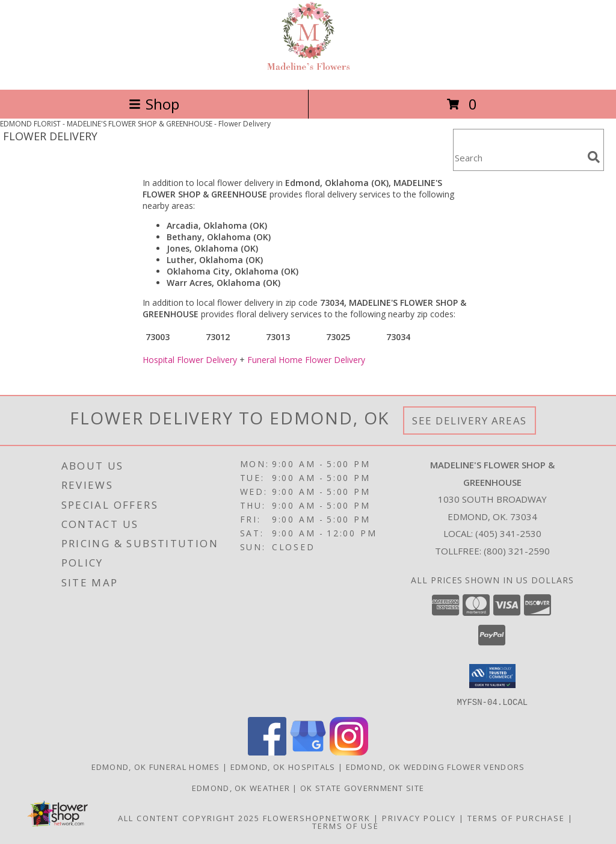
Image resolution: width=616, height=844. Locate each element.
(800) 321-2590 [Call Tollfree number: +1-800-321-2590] (517, 551)
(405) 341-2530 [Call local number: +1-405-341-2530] (508, 533)
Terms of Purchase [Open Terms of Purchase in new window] (516, 818)
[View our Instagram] (349, 752)
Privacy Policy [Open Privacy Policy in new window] (419, 818)
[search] (594, 157)
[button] (492, 676)
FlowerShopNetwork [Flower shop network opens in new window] (317, 818)
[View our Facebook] (267, 752)
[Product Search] (518, 157)
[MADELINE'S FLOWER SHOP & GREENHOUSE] (308, 72)
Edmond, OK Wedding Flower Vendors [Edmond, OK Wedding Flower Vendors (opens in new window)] (436, 766)
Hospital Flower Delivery (190, 360)
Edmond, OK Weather (241, 787)
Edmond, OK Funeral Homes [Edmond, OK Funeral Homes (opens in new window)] (156, 766)
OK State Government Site (362, 787)
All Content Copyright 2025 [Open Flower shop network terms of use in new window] (189, 818)
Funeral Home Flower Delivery (306, 360)
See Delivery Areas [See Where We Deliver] (470, 420)
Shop (154, 104)
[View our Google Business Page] (308, 752)
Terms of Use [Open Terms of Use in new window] (346, 825)
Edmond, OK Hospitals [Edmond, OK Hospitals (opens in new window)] (283, 766)
